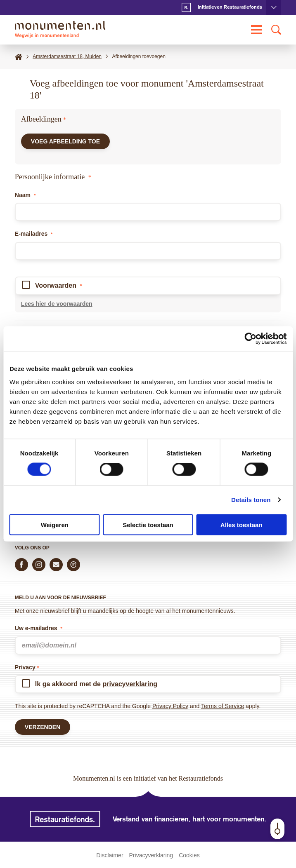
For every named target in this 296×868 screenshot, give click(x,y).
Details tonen (251, 500)
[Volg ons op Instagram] (39, 565)
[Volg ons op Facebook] (21, 565)
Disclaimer (110, 855)
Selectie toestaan (148, 524)
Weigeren (55, 524)
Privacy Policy (170, 706)
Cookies (189, 855)
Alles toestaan (242, 524)
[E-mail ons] (56, 565)
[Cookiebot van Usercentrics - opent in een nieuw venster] (250, 339)
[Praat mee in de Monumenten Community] (73, 565)
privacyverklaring (130, 684)
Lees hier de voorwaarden (57, 304)
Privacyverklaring (151, 855)
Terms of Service (223, 706)
